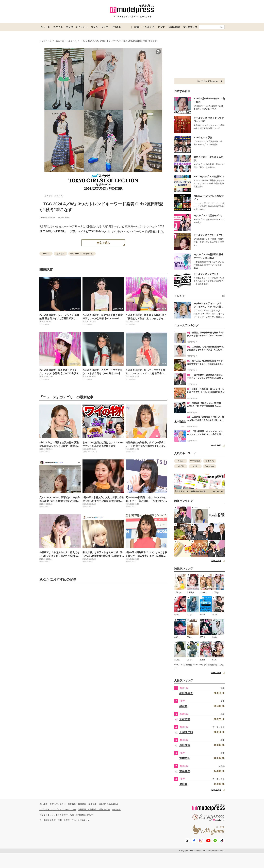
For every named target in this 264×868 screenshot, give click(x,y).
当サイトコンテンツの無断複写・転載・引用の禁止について (67, 815)
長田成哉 (185, 745)
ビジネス (116, 27)
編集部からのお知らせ (109, 804)
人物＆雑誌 (174, 27)
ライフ (105, 27)
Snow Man (210, 466)
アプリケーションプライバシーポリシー (58, 810)
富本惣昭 (185, 758)
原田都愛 (60, 254)
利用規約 (72, 804)
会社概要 (43, 804)
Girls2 (46, 254)
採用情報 (92, 804)
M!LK (195, 466)
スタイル (58, 27)
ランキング (148, 27)
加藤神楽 (185, 771)
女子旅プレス (190, 27)
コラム (94, 27)
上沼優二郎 (186, 732)
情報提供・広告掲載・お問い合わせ (94, 810)
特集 (137, 27)
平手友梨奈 (195, 461)
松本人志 (210, 461)
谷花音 (181, 461)
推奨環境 (82, 804)
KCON (181, 466)
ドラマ (161, 27)
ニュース (45, 27)
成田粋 (183, 784)
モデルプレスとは (58, 804)
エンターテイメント (77, 27)
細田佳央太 (186, 693)
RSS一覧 (117, 810)
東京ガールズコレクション (82, 254)
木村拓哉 (185, 719)
